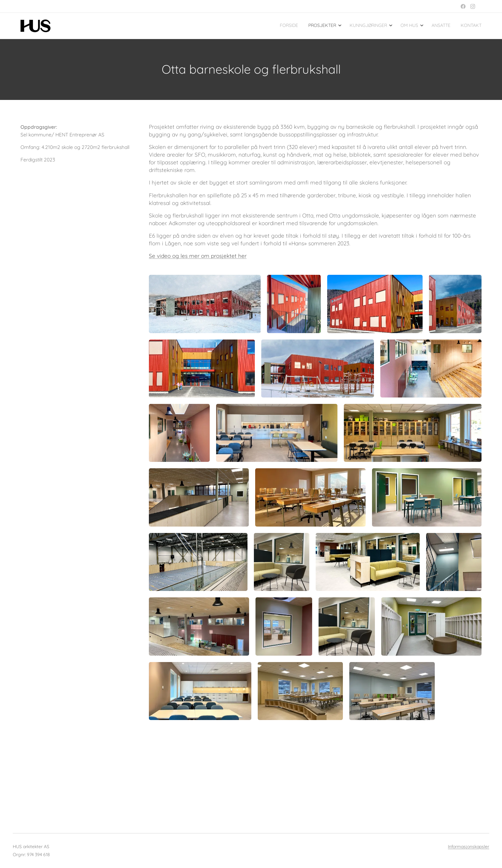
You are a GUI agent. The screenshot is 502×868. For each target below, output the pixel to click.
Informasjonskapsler (469, 847)
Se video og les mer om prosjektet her (198, 256)
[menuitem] (422, 26)
